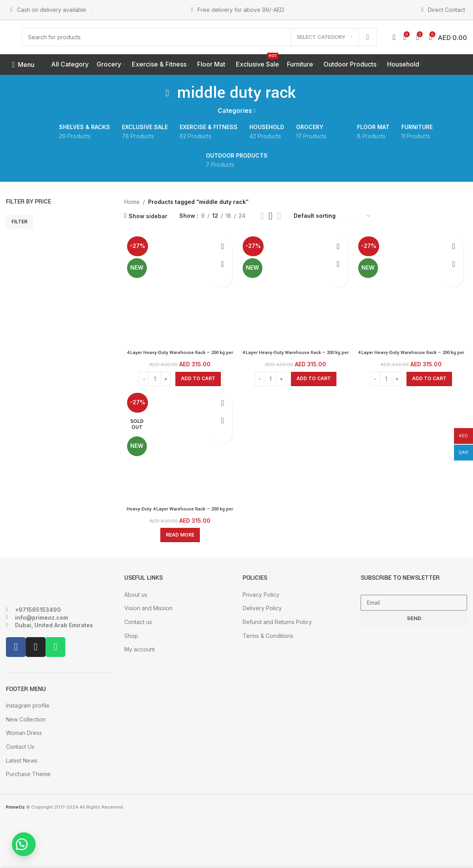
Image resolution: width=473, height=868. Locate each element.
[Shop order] (332, 216)
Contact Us (20, 745)
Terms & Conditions (268, 634)
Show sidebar (148, 216)
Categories (235, 111)
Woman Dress (24, 732)
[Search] (199, 37)
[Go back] (167, 93)
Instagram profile (28, 704)
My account (140, 648)
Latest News (22, 759)
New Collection (26, 718)
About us (136, 593)
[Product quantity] (154, 376)
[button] (28, 840)
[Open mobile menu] (23, 65)
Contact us (138, 621)
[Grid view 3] (271, 216)
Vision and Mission (148, 607)
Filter (19, 222)
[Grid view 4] (279, 216)
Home (132, 202)
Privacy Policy (261, 593)
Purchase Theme (28, 773)
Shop (131, 634)
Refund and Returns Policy (277, 621)
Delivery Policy (262, 607)
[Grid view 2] (262, 216)
